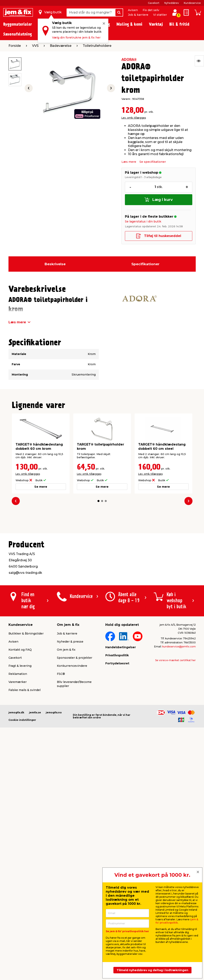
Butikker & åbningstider (26, 634)
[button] (98, 501)
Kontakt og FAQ (20, 650)
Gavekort (154, 3)
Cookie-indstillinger (22, 720)
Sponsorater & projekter (75, 658)
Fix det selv (151, 10)
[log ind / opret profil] (175, 13)
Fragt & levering (20, 666)
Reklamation (18, 674)
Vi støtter (160, 15)
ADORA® (129, 59)
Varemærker (18, 682)
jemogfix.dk (16, 712)
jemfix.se (35, 712)
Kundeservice (192, 3)
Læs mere (129, 162)
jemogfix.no (54, 712)
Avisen (133, 10)
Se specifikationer (153, 162)
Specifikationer (145, 264)
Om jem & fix (66, 650)
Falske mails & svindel (25, 690)
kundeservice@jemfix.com (179, 647)
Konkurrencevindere (72, 666)
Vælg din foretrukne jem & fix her (76, 38)
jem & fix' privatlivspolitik (177, 921)
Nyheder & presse (70, 642)
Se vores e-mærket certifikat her (175, 660)
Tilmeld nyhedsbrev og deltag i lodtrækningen (152, 970)
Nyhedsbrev (172, 3)
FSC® (61, 674)
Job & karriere (138, 15)
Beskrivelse (55, 264)
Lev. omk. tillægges (134, 118)
